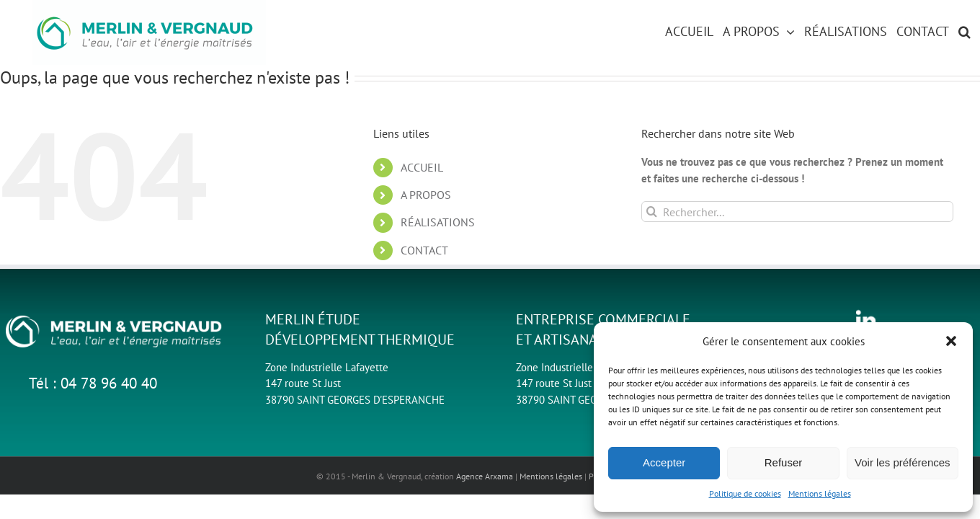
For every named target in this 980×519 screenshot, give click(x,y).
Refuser (784, 462)
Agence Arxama (485, 476)
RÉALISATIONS (438, 222)
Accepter (664, 462)
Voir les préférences (903, 462)
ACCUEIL (422, 167)
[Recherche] (652, 212)
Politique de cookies (745, 493)
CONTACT (424, 250)
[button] (951, 341)
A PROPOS (426, 195)
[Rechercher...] (797, 212)
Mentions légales (820, 493)
